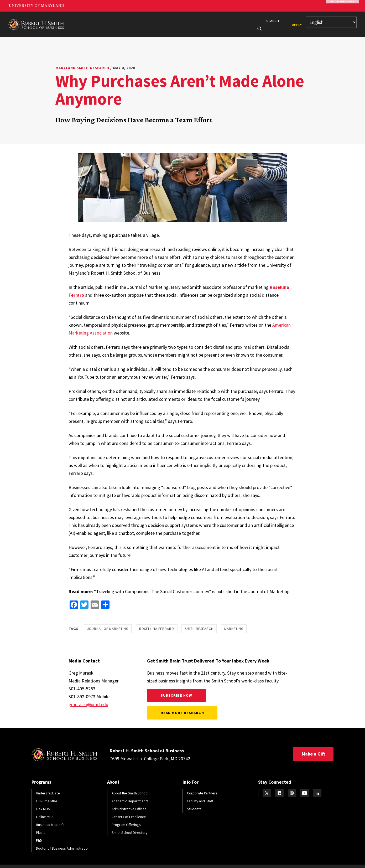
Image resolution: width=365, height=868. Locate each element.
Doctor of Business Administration (63, 838)
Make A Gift (342, 6)
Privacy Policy (43, 861)
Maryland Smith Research (82, 58)
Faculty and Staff (200, 791)
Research (196, 19)
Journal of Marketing (108, 619)
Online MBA (45, 807)
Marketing (234, 619)
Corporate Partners (202, 783)
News (218, 19)
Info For (240, 19)
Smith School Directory (130, 823)
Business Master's (50, 815)
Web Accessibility (77, 861)
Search (269, 20)
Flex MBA (43, 799)
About (75, 19)
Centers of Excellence (129, 807)
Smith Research (199, 619)
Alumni (149, 19)
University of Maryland (37, 6)
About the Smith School (130, 783)
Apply (297, 20)
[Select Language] (331, 20)
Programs (99, 19)
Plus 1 (41, 823)
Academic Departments (130, 791)
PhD (39, 830)
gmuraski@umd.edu (88, 694)
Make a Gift (313, 744)
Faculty (172, 19)
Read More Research (182, 703)
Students (125, 19)
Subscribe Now (177, 685)
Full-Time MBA (47, 791)
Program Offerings (126, 815)
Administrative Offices (129, 799)
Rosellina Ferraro (157, 619)
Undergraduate (48, 783)
